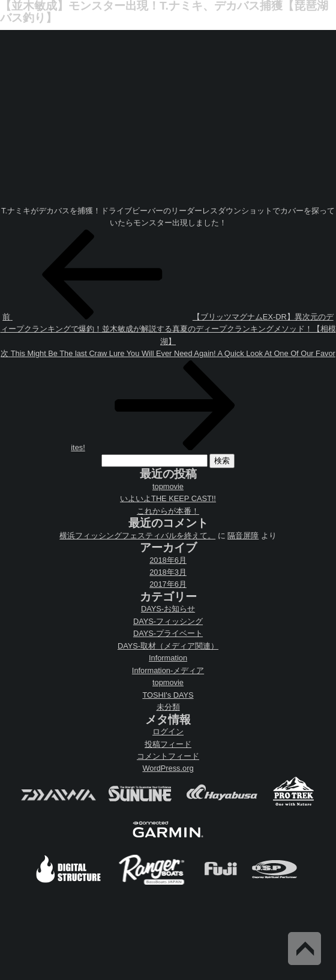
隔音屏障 (243, 536)
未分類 (168, 707)
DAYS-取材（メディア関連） (168, 646)
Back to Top (304, 949)
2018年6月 (168, 560)
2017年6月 (168, 584)
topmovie (168, 486)
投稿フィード (168, 744)
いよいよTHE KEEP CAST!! (168, 498)
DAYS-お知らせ (168, 609)
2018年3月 (168, 572)
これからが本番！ (168, 511)
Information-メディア (168, 670)
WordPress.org (168, 768)
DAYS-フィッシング (168, 621)
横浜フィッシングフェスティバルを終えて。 (137, 536)
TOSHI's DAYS (168, 695)
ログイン (168, 732)
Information (168, 658)
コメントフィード (168, 756)
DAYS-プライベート (168, 633)
